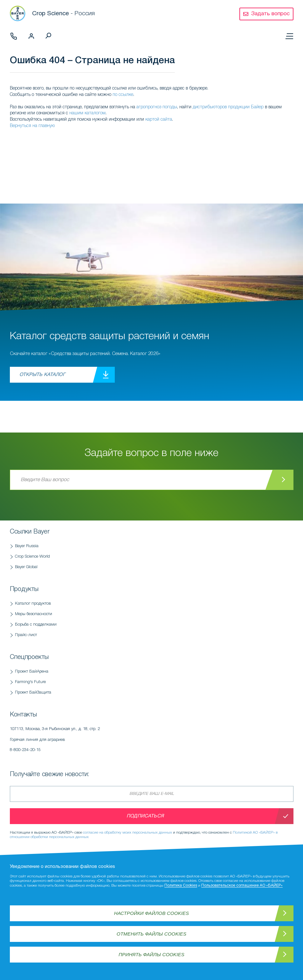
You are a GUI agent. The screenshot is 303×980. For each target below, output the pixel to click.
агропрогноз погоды (157, 107)
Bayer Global (26, 567)
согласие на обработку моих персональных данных (127, 832)
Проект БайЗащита (33, 692)
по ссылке (123, 95)
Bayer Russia (27, 546)
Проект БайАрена (32, 671)
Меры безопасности (34, 614)
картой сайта (159, 120)
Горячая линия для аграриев (86, 747)
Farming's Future (30, 682)
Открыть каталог (42, 375)
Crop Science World (32, 557)
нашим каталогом (87, 113)
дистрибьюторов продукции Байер (228, 107)
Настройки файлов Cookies (152, 913)
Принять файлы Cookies (151, 954)
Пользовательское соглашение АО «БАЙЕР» (242, 886)
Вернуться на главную (32, 126)
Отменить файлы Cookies (151, 934)
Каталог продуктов (33, 604)
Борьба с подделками (36, 624)
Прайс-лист (26, 635)
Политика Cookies (181, 886)
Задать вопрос (270, 14)
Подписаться (145, 816)
